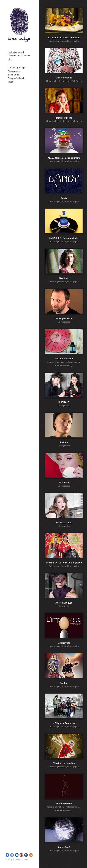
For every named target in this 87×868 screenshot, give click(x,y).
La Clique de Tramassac (64, 723)
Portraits (64, 442)
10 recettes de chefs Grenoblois (64, 38)
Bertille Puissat (64, 118)
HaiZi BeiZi (64, 402)
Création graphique (17, 68)
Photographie (14, 71)
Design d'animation (55, 807)
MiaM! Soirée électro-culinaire (64, 238)
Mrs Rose (64, 483)
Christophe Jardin (64, 318)
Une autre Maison (64, 359)
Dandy (64, 198)
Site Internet (14, 75)
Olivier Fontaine (64, 78)
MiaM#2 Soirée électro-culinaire (64, 158)
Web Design (77, 81)
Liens (11, 59)
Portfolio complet (16, 52)
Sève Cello (64, 278)
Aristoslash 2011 (64, 523)
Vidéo (11, 82)
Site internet (65, 81)
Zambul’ (64, 683)
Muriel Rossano (64, 803)
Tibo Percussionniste (64, 763)
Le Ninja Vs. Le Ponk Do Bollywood (64, 563)
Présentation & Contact (19, 56)
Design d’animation (17, 78)
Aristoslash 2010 (64, 603)
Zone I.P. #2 (64, 847)
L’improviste (64, 643)
